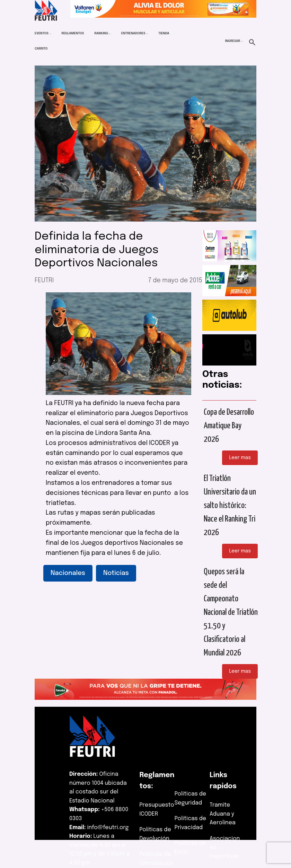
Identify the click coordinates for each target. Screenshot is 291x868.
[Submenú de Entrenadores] (147, 34)
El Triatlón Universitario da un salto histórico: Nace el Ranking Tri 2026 (230, 506)
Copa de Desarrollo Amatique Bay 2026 (229, 426)
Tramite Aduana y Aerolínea (223, 814)
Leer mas (240, 458)
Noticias (116, 573)
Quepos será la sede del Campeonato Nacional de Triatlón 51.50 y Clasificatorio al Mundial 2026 (231, 612)
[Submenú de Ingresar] (242, 41)
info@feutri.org (108, 828)
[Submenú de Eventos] (50, 34)
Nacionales (68, 573)
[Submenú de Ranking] (110, 34)
